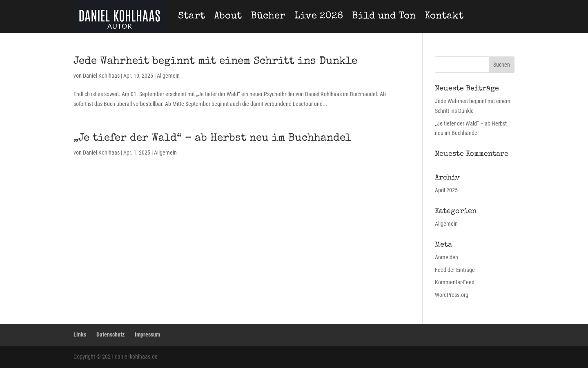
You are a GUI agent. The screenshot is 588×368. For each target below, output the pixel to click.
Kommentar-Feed (455, 282)
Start (192, 16)
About (228, 16)
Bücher (268, 16)
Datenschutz (110, 334)
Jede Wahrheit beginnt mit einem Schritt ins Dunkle (215, 62)
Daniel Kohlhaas (101, 76)
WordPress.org (452, 295)
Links (80, 334)
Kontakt (444, 16)
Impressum (147, 334)
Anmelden (447, 257)
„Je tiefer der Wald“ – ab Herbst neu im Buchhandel (212, 139)
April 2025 (446, 190)
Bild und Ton (384, 16)
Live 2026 (319, 16)
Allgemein (168, 76)
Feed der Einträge (455, 270)
